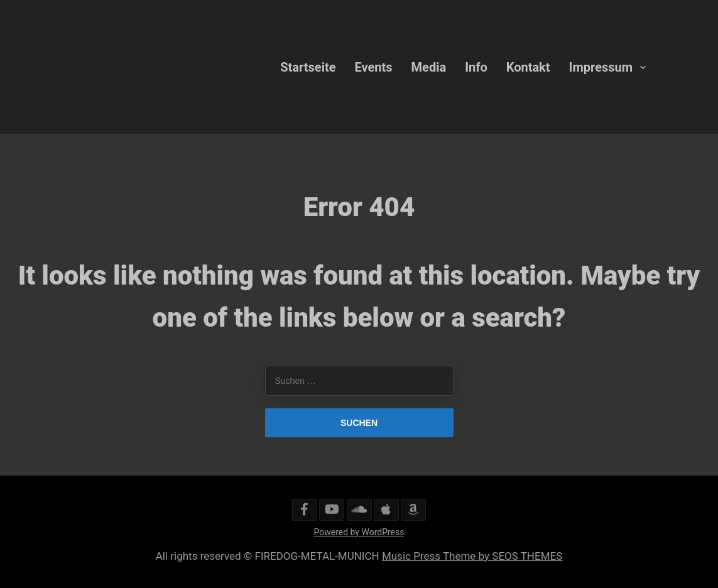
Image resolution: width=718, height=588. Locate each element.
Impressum (601, 67)
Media (429, 67)
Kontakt (528, 67)
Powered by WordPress (359, 532)
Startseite (308, 67)
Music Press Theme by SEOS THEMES (472, 556)
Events (374, 67)
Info (476, 67)
